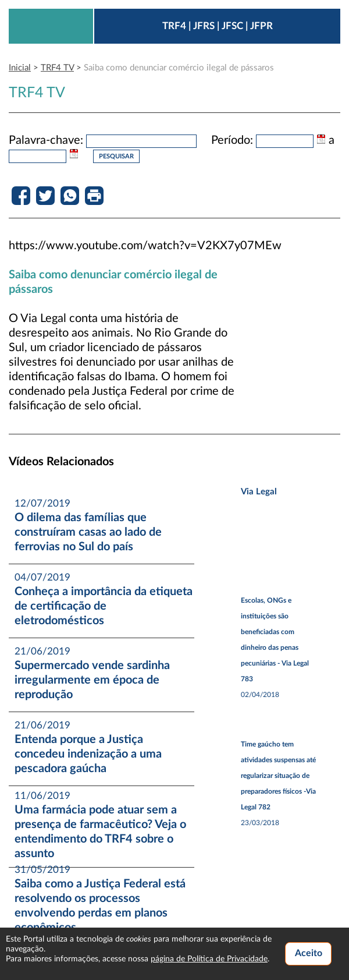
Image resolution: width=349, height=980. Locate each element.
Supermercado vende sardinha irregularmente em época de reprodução (92, 680)
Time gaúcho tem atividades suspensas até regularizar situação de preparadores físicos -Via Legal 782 (278, 776)
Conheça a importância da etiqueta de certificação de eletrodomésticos (104, 606)
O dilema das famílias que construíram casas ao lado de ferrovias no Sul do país (88, 532)
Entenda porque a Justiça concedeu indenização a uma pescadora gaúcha (88, 754)
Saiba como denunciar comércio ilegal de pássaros (179, 68)
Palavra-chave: (46, 140)
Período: (232, 140)
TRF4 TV (57, 68)
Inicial (20, 68)
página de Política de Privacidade (209, 959)
